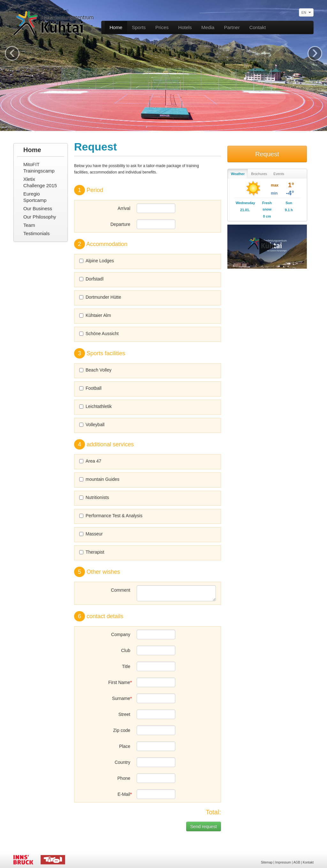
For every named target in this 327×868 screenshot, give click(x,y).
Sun (289, 203)
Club (126, 650)
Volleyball (92, 425)
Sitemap (267, 862)
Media (208, 27)
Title (126, 666)
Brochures (259, 174)
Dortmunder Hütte (100, 297)
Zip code (122, 730)
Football (90, 388)
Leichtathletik (95, 406)
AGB (297, 862)
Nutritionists (94, 497)
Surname (121, 698)
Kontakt (308, 862)
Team (29, 225)
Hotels (185, 27)
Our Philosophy (40, 217)
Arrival (124, 208)
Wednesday (245, 203)
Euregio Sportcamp (35, 197)
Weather (238, 174)
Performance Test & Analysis (111, 516)
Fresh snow (267, 206)
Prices (162, 27)
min (274, 193)
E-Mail (124, 794)
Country (122, 762)
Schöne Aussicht (99, 334)
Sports (139, 27)
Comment (121, 590)
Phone (124, 778)
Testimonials (37, 233)
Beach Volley (95, 370)
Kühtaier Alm (95, 315)
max (275, 185)
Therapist (92, 552)
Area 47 (90, 461)
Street (124, 714)
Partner (232, 27)
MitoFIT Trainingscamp (39, 168)
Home (116, 27)
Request (267, 154)
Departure (120, 224)
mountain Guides (99, 479)
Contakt (258, 27)
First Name (119, 682)
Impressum (283, 862)
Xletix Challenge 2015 (40, 182)
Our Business (38, 208)
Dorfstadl (91, 279)
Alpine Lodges (97, 261)
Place (125, 746)
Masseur (91, 534)
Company (121, 634)
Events (279, 174)
